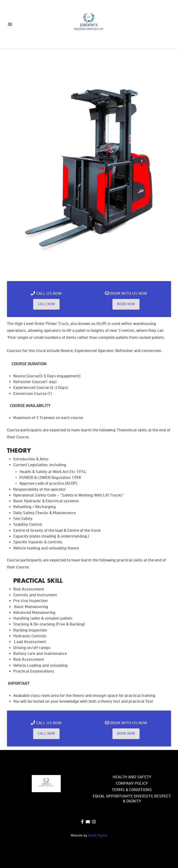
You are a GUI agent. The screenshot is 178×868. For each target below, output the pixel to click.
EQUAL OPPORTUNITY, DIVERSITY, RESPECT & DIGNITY (132, 799)
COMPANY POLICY (132, 784)
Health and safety (132, 777)
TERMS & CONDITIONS (132, 790)
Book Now (126, 304)
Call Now (46, 304)
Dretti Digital (98, 836)
